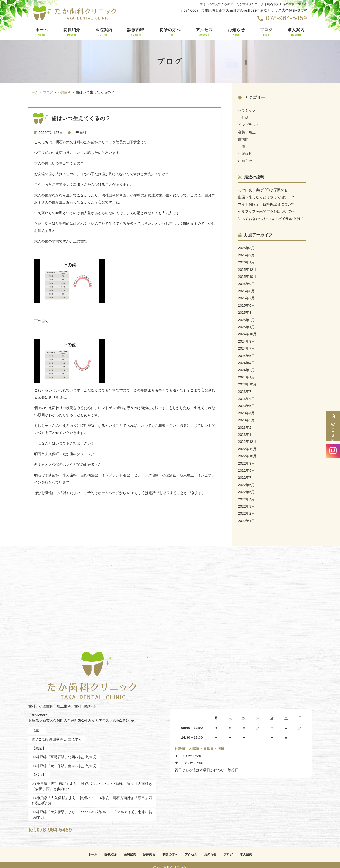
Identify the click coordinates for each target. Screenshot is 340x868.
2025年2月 (246, 317)
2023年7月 (246, 388)
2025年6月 (246, 303)
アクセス (204, 32)
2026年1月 (246, 261)
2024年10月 (247, 332)
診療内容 (136, 32)
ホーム (42, 32)
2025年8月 (246, 289)
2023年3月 (246, 417)
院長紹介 (72, 32)
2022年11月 (247, 445)
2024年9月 (246, 339)
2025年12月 (247, 268)
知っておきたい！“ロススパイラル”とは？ (271, 218)
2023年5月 (246, 402)
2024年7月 (246, 346)
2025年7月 (246, 296)
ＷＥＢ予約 (333, 426)
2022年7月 (246, 473)
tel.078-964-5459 (59, 824)
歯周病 (243, 139)
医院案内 (104, 32)
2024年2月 (246, 367)
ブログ (266, 32)
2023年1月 (246, 431)
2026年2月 (246, 254)
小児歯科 (79, 133)
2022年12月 (247, 438)
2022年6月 (246, 480)
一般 (242, 146)
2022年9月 (246, 459)
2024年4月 (246, 360)
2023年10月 (247, 381)
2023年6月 (246, 395)
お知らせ (236, 32)
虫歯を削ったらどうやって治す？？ (266, 196)
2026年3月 (246, 247)
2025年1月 (246, 324)
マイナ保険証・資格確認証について (266, 203)
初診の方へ (170, 32)
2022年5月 (246, 487)
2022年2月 (246, 509)
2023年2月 (246, 424)
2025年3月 (246, 310)
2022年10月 (247, 452)
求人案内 (296, 32)
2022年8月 (246, 466)
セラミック (247, 110)
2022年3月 (246, 502)
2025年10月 (247, 275)
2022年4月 (246, 494)
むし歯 (243, 117)
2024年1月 (246, 374)
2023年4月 (246, 409)
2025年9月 (246, 282)
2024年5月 (246, 353)
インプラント (249, 125)
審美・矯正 (247, 132)
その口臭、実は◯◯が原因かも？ (265, 189)
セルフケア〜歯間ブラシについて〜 (266, 210)
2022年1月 (246, 516)
